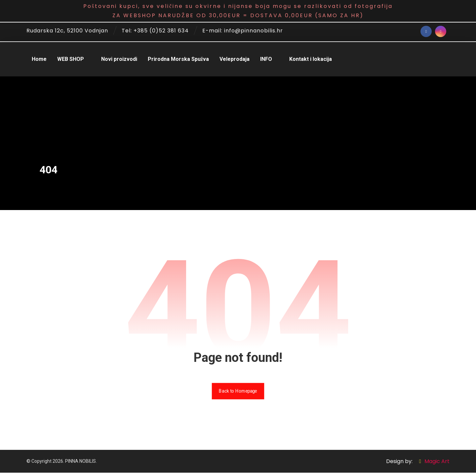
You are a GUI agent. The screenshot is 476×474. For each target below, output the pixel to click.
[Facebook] (426, 31)
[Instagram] (441, 31)
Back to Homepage (238, 392)
